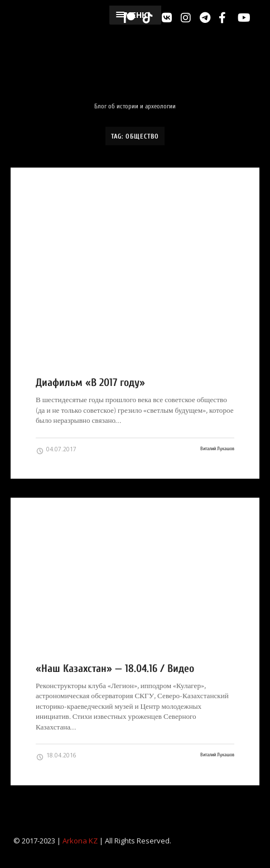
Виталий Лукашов (217, 449)
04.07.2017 (56, 450)
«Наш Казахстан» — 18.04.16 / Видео (115, 669)
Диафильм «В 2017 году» (90, 383)
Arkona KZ (80, 841)
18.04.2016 (56, 756)
